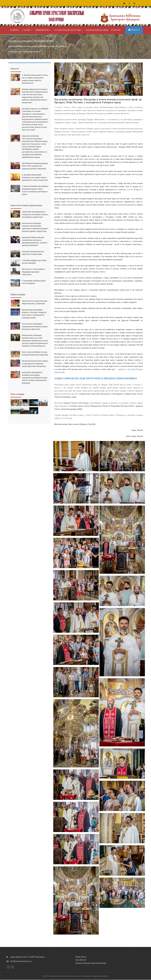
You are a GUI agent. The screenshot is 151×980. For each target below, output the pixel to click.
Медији (134, 30)
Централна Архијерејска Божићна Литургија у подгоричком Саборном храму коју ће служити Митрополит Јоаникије (35, 378)
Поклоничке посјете (97, 30)
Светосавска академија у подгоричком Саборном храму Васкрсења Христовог (35, 326)
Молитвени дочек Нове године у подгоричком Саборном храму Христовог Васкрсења (35, 364)
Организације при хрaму (68, 30)
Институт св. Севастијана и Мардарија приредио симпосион (33, 272)
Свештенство (43, 30)
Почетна (14, 30)
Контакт (116, 30)
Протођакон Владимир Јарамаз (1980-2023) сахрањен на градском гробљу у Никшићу (35, 166)
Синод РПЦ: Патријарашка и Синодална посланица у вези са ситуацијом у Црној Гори (35, 214)
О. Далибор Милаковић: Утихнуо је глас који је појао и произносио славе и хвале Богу (35, 177)
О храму (27, 30)
